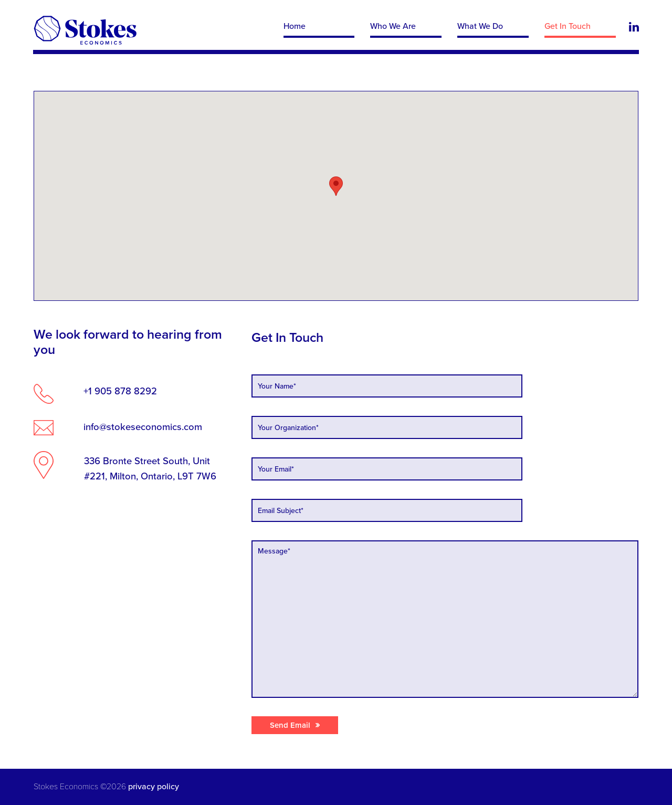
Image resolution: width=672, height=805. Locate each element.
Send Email (290, 725)
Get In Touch (567, 26)
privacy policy (153, 787)
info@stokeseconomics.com (143, 427)
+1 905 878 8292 (121, 391)
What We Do (480, 26)
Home (295, 26)
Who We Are (393, 26)
